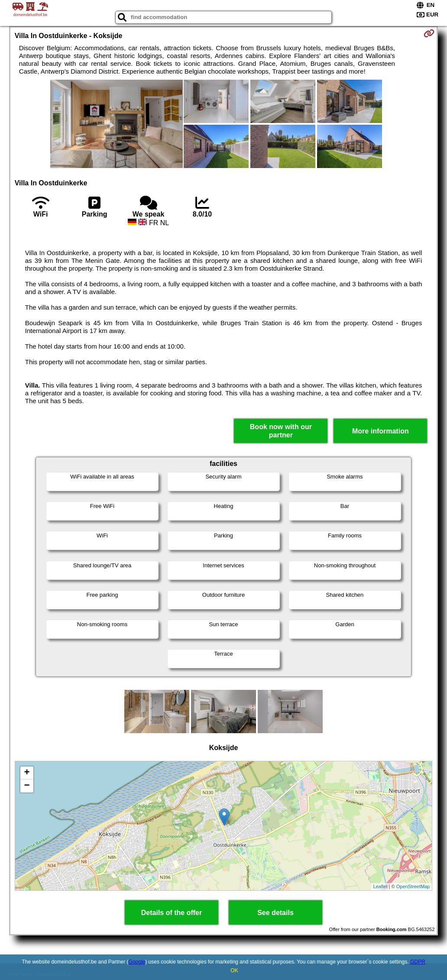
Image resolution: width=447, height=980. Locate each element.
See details (275, 913)
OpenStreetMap (413, 886)
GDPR (418, 962)
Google (137, 962)
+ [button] (27, 773)
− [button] (27, 786)
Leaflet (381, 886)
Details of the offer (172, 913)
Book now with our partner (281, 431)
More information (381, 431)
